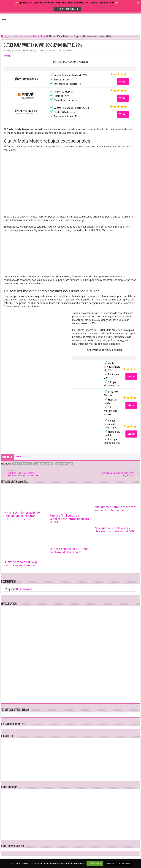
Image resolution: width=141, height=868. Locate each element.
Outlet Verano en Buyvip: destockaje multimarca (21, 564)
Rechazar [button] (110, 864)
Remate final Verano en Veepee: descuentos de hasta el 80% (69, 519)
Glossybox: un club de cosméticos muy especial (118, 473)
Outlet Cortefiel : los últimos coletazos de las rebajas (69, 550)
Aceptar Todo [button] (95, 864)
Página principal (11, 36)
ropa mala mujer (64, 464)
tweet (7, 56)
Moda (28, 36)
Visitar (123, 82)
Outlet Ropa (40, 36)
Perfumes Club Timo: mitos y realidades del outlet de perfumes (23, 473)
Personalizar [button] (125, 864)
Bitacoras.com (24, 589)
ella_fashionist (13, 50)
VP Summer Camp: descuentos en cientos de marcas (116, 509)
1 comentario (50, 50)
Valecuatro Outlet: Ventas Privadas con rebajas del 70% (115, 530)
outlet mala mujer (22, 464)
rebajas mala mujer (44, 464)
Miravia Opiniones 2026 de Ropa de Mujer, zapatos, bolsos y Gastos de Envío (22, 516)
